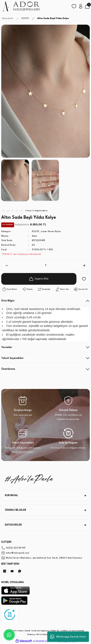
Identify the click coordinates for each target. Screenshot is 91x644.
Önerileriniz (8, 369)
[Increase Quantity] (86, 265)
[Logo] (21, 6)
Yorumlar (7, 347)
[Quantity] (45, 265)
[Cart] (87, 6)
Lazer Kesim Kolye (51, 232)
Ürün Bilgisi (8, 301)
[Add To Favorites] (84, 279)
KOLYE (36, 232)
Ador (35, 236)
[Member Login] (81, 6)
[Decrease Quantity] (5, 265)
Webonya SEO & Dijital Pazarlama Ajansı (45, 634)
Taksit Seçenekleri (12, 358)
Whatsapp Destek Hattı (68, 637)
